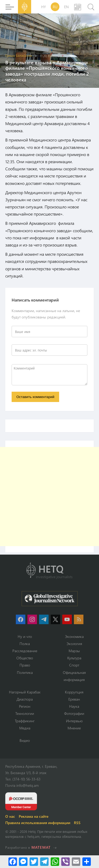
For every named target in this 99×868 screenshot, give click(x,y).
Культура (74, 658)
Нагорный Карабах (25, 692)
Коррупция (74, 692)
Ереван (74, 699)
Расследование (25, 651)
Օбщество (25, 658)
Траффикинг (25, 721)
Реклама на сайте (34, 816)
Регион (25, 706)
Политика (25, 672)
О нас (10, 816)
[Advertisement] (49, 497)
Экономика (74, 636)
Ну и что (25, 636)
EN (66, 7)
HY (44, 7)
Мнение (74, 728)
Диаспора (25, 699)
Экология (74, 644)
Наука (74, 706)
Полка (25, 644)
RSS (77, 823)
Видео (25, 740)
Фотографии (74, 713)
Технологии (25, 713)
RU (55, 7)
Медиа (25, 728)
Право (25, 665)
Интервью (74, 721)
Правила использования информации (38, 823)
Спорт (74, 665)
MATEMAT (41, 847)
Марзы (74, 651)
